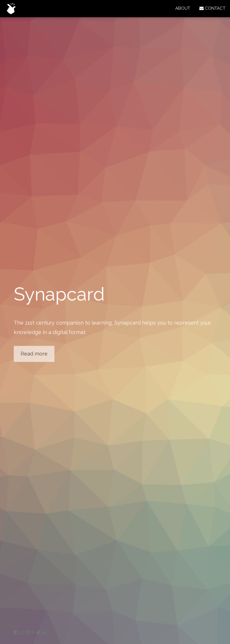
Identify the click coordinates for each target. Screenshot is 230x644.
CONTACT (212, 8)
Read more (34, 354)
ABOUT (183, 8)
